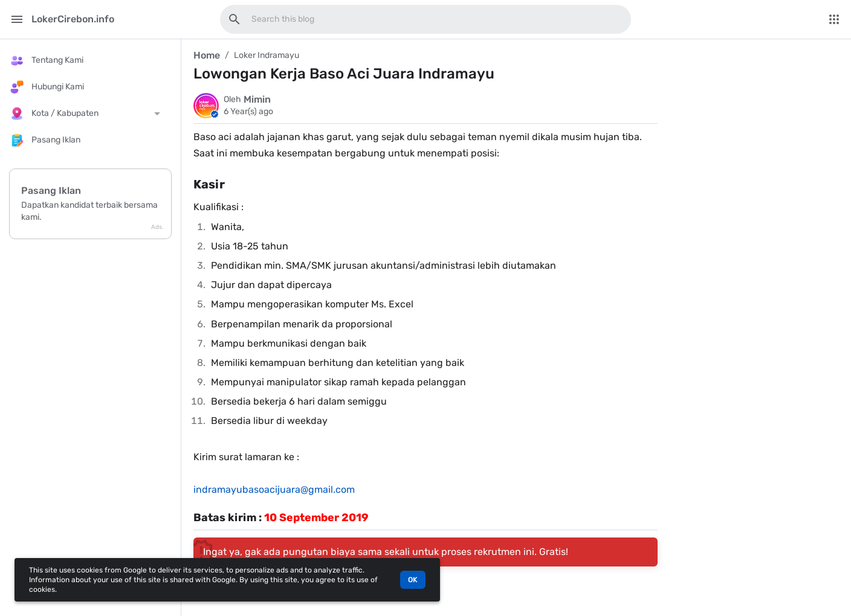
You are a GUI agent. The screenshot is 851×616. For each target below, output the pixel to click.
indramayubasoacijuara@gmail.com (274, 489)
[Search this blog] (235, 19)
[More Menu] (834, 19)
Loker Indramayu (267, 55)
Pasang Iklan (51, 191)
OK (413, 580)
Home (207, 55)
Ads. (157, 227)
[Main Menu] (17, 19)
